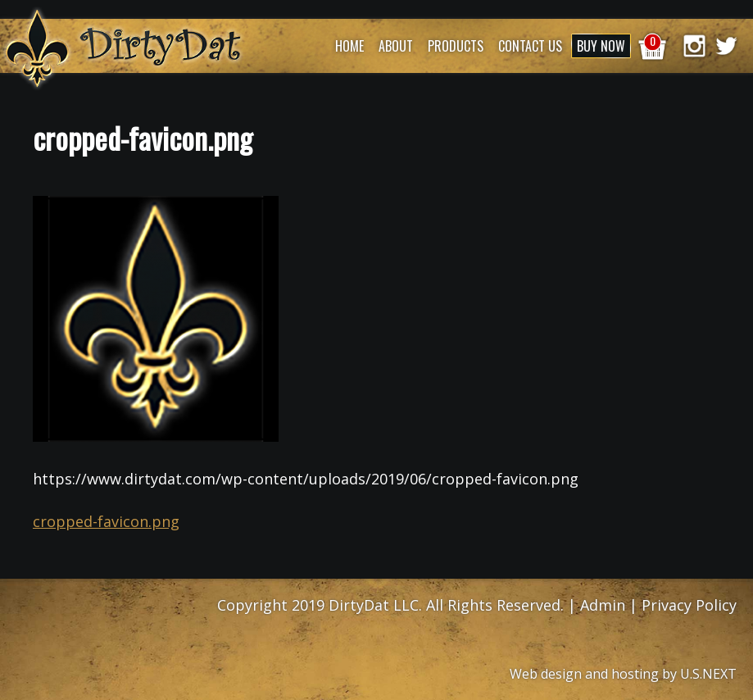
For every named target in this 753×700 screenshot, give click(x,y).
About (396, 46)
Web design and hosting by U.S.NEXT (623, 674)
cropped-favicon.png (106, 521)
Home (349, 46)
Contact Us (530, 46)
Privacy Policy (689, 605)
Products (456, 46)
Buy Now (601, 46)
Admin (603, 605)
